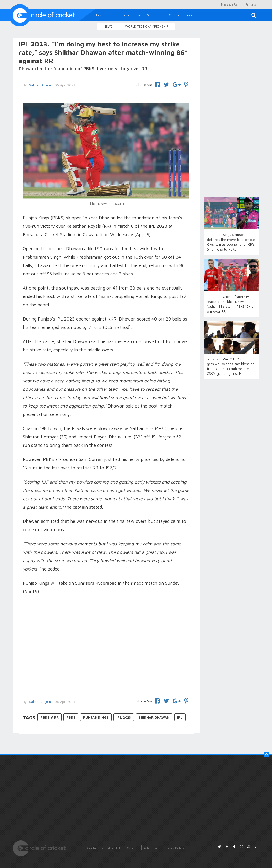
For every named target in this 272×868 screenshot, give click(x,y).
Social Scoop (147, 15)
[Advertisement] (106, 643)
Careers (133, 848)
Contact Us (95, 848)
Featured (103, 15)
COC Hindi (172, 15)
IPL (180, 717)
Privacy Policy (174, 848)
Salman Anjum (39, 702)
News (108, 26)
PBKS (71, 717)
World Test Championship (147, 26)
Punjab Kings (96, 717)
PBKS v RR (50, 717)
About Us (115, 848)
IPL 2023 (124, 717)
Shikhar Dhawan (154, 717)
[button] (189, 15)
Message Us (229, 4)
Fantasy (251, 4)
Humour (123, 15)
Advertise (151, 848)
